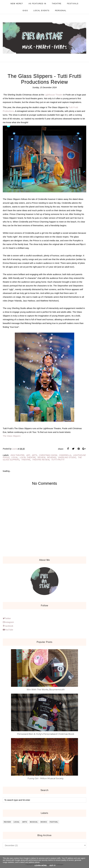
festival (54, 822)
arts (34, 455)
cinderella (65, 455)
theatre (26, 460)
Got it (53, 865)
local (15, 457)
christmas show (48, 455)
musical (34, 822)
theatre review (41, 460)
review (41, 457)
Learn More (41, 865)
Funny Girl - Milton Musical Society (46, 778)
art (28, 455)
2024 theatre (17, 455)
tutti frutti (58, 460)
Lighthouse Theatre (54, 95)
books (44, 822)
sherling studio (67, 457)
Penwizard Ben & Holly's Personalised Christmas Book (46, 734)
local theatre (28, 457)
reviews (52, 457)
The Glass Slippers (12, 436)
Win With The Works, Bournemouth (46, 690)
